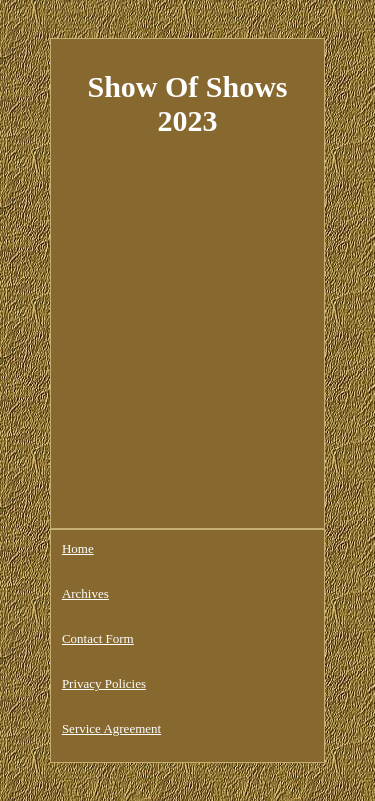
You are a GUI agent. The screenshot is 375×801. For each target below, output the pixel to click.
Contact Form (98, 638)
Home (78, 548)
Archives (85, 593)
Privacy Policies (104, 683)
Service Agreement (111, 728)
